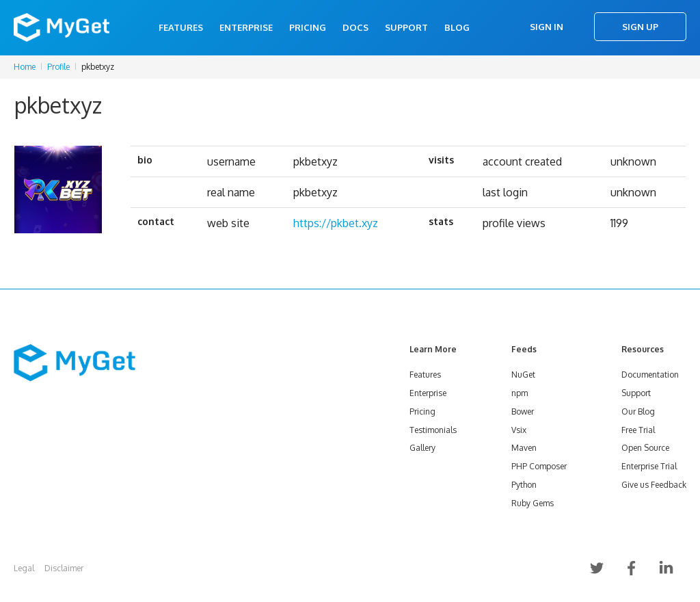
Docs (355, 27)
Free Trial (638, 430)
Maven (524, 448)
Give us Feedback (654, 485)
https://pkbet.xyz (336, 223)
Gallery (422, 448)
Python (524, 485)
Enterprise (246, 27)
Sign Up (640, 27)
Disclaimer (64, 568)
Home (25, 67)
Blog (457, 27)
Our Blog (638, 411)
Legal (24, 568)
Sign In (547, 27)
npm (520, 393)
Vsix (519, 430)
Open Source (645, 448)
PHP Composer (539, 466)
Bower (523, 411)
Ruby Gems (533, 503)
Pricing (308, 27)
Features (181, 27)
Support (406, 27)
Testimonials (433, 430)
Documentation (650, 375)
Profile (58, 67)
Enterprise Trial (649, 466)
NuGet (523, 375)
